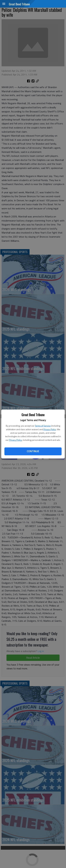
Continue (33, 451)
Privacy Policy (50, 429)
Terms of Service (43, 426)
